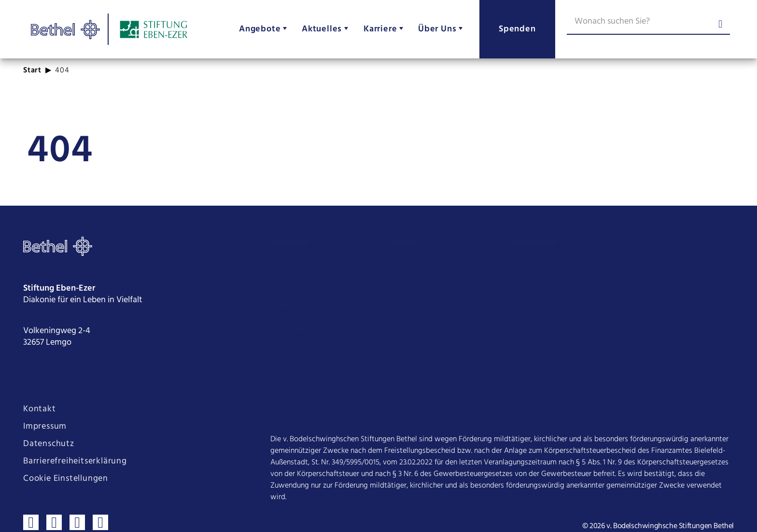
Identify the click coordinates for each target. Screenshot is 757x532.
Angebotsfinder (422, 268)
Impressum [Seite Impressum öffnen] (45, 409)
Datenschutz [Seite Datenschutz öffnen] (49, 427)
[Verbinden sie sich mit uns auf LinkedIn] (100, 505)
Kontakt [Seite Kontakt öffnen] (40, 392)
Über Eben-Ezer (301, 268)
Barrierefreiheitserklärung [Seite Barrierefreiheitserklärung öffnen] (75, 444)
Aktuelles (529, 268)
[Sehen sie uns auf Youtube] (77, 505)
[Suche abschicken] (720, 25)
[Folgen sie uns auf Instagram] (54, 505)
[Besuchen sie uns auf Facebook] (31, 505)
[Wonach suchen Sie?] (648, 23)
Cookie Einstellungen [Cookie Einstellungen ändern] (66, 462)
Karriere (526, 291)
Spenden (288, 329)
